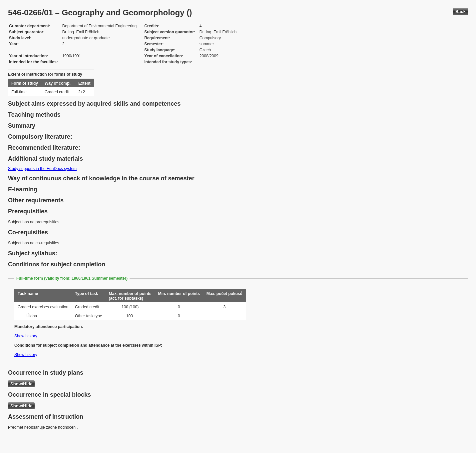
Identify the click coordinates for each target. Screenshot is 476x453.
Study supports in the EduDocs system (42, 169)
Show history (26, 336)
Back (461, 11)
